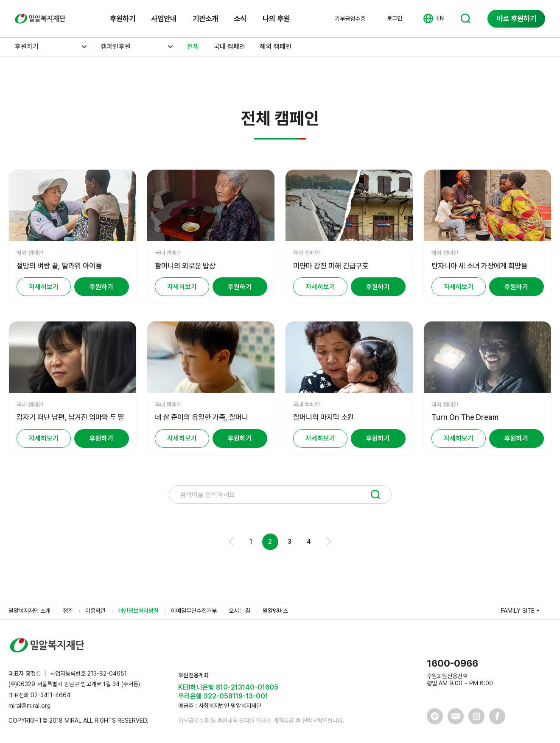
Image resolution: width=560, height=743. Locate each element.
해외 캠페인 (276, 46)
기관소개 (205, 18)
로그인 (395, 18)
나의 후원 (276, 18)
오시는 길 (239, 611)
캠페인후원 (116, 46)
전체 (193, 46)
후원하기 (123, 18)
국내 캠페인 (230, 46)
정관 (68, 611)
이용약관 (95, 611)
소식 (240, 18)
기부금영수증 (350, 19)
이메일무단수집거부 (194, 611)
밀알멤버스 (275, 611)
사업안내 (164, 18)
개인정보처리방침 (138, 611)
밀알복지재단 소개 (29, 611)
